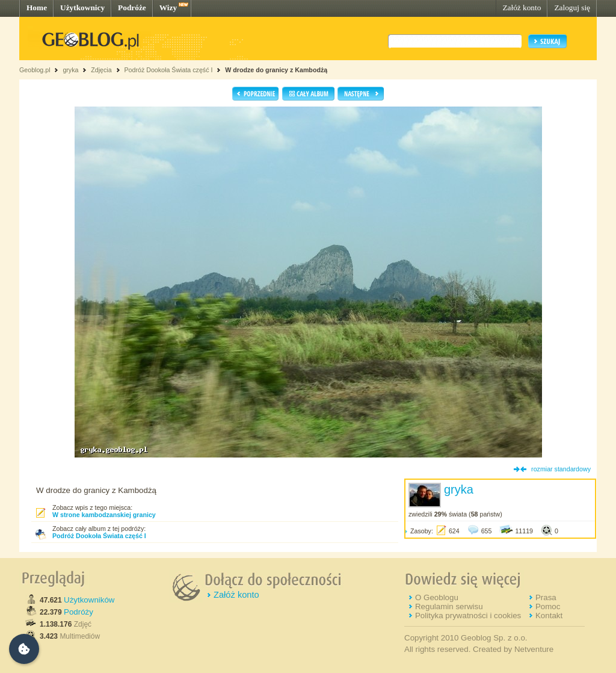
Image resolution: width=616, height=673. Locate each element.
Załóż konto (522, 8)
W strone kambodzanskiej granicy (104, 515)
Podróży (79, 612)
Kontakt (549, 616)
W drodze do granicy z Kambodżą (276, 70)
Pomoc (548, 606)
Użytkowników (89, 600)
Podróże (132, 8)
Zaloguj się (572, 8)
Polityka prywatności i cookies (468, 616)
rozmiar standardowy (561, 469)
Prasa (546, 597)
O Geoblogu (437, 597)
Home (37, 8)
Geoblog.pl (35, 70)
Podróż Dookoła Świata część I (169, 70)
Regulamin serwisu (449, 606)
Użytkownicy (82, 8)
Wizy (168, 8)
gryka (70, 70)
